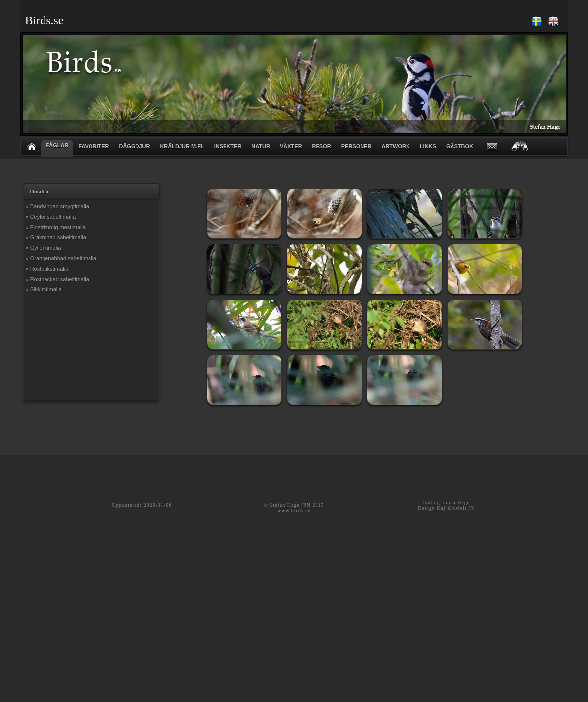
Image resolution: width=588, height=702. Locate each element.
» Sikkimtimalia (44, 289)
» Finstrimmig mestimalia (56, 227)
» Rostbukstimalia (47, 269)
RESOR (322, 146)
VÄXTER (291, 146)
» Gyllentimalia (44, 248)
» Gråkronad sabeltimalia (56, 237)
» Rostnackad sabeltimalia (57, 279)
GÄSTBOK (460, 146)
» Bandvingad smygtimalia (57, 206)
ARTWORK (395, 146)
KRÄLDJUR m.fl (182, 146)
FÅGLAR (57, 145)
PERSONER (357, 146)
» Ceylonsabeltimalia (51, 217)
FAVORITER (93, 146)
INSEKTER (228, 146)
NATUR (261, 146)
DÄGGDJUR (134, 146)
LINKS (428, 146)
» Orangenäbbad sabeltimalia (61, 258)
